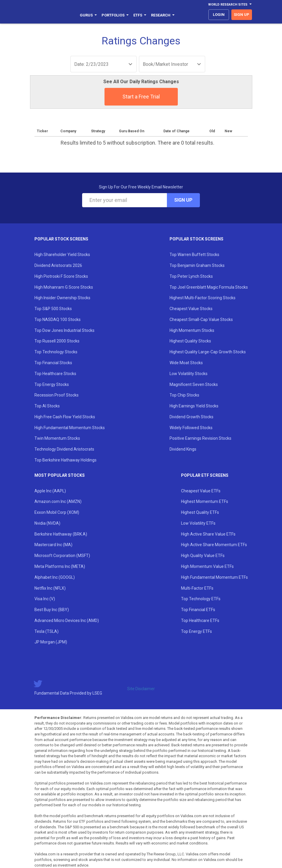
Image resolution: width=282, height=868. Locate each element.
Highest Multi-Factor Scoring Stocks (203, 298)
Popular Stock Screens (61, 239)
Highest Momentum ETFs (205, 501)
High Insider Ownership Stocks (62, 298)
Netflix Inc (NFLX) (50, 588)
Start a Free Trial (141, 97)
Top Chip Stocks (184, 395)
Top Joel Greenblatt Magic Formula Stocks (209, 287)
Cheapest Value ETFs (201, 491)
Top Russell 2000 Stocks (57, 341)
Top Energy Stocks (52, 384)
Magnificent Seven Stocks (194, 384)
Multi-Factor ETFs (197, 588)
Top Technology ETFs (201, 599)
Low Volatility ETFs (198, 523)
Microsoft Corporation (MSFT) (62, 556)
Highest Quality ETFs (200, 512)
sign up (242, 15)
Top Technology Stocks (56, 352)
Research (163, 15)
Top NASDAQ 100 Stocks (58, 320)
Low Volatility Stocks (189, 374)
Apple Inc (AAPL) (50, 491)
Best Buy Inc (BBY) (52, 610)
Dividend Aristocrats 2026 (58, 265)
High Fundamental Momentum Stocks (70, 428)
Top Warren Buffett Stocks (194, 255)
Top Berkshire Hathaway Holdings (65, 460)
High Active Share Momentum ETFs (214, 545)
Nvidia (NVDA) (47, 523)
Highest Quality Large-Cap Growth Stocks (208, 352)
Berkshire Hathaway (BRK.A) (61, 534)
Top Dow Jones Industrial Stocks (64, 330)
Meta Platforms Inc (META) (60, 566)
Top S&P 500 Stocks (53, 309)
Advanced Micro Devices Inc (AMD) (67, 621)
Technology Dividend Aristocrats (64, 449)
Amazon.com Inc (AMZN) (58, 501)
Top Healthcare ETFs (200, 621)
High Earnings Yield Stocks (194, 406)
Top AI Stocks (47, 406)
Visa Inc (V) (45, 599)
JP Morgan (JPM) (51, 642)
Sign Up (183, 200)
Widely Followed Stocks (191, 428)
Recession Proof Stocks (57, 395)
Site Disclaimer (141, 689)
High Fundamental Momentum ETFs (214, 577)
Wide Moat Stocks (186, 363)
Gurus (88, 15)
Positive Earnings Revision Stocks (200, 438)
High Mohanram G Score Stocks (64, 287)
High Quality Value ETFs (203, 556)
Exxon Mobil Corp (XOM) (57, 512)
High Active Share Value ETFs (208, 534)
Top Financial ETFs (198, 610)
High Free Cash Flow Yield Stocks (65, 417)
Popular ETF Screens (205, 475)
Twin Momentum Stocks (57, 438)
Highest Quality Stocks (190, 341)
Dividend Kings (183, 449)
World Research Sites (230, 5)
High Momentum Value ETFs (207, 566)
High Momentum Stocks (192, 330)
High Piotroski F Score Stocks (61, 276)
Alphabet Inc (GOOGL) (55, 577)
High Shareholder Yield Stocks (62, 255)
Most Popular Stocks (60, 475)
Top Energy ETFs (196, 631)
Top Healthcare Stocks (55, 374)
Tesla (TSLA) (47, 631)
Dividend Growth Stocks (191, 417)
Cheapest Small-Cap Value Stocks (201, 320)
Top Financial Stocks (53, 363)
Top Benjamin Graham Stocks (197, 265)
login (219, 15)
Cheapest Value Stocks (191, 309)
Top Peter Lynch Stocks (191, 276)
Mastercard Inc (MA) (53, 545)
